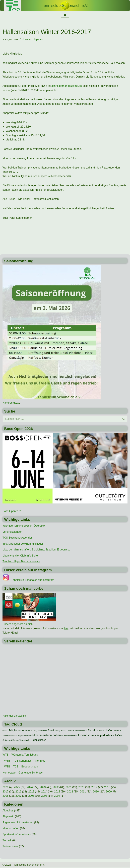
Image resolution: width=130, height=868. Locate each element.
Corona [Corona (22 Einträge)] (92, 736)
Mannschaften (11, 829)
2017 (6, 792)
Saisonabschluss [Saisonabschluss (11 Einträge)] (10, 736)
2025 (17, 788)
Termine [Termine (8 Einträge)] (5, 731)
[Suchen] (61, 419)
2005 (44, 796)
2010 (96, 792)
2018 (107, 788)
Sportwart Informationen (17, 835)
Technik (7, 841)
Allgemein (38, 39)
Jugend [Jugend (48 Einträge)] (82, 736)
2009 (109, 792)
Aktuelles (27, 39)
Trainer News (10, 847)
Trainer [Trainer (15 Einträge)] (71, 731)
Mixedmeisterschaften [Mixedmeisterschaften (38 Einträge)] (47, 736)
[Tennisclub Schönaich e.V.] (65, 6)
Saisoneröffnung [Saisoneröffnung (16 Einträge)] (11, 741)
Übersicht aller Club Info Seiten (21, 556)
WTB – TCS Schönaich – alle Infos (25, 761)
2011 (83, 792)
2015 (31, 792)
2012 (70, 792)
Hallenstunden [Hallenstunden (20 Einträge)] (38, 740)
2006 (31, 796)
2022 (56, 788)
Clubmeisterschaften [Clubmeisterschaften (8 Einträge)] (69, 736)
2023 (43, 788)
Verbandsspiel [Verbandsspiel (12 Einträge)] (81, 731)
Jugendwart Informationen (18, 823)
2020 (82, 788)
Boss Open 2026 (12, 511)
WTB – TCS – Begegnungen (21, 767)
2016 (18, 792)
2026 (6, 788)
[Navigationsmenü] (65, 15)
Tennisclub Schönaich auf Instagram (33, 580)
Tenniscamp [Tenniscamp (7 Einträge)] (27, 736)
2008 (6, 796)
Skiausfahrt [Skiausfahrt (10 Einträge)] (42, 731)
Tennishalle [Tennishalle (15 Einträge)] (25, 741)
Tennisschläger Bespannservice (21, 562)
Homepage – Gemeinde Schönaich (23, 773)
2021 (69, 788)
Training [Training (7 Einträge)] (64, 731)
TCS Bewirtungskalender (17, 538)
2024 (30, 788)
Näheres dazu (11, 403)
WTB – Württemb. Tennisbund (20, 755)
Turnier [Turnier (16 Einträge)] (117, 731)
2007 (18, 796)
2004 (57, 796)
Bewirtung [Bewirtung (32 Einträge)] (54, 731)
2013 (57, 792)
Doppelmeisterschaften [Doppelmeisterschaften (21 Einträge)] (109, 736)
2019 (95, 788)
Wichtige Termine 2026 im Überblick (24, 526)
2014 (44, 792)
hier (66, 629)
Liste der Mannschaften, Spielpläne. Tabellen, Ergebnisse (37, 550)
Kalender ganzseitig (14, 716)
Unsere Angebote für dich (18, 624)
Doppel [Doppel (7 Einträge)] (20, 736)
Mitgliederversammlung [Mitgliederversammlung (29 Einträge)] (23, 731)
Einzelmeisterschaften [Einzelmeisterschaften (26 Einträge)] (100, 731)
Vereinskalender (12, 532)
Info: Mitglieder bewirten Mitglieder (23, 544)
